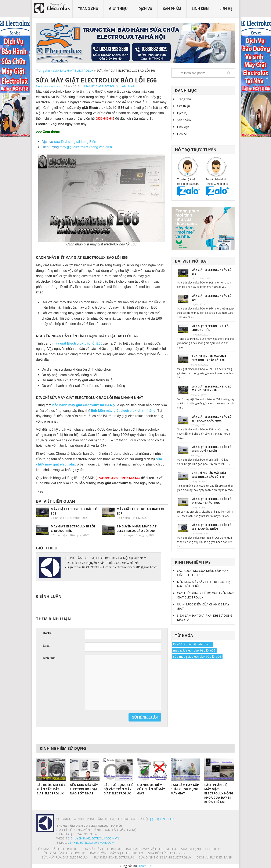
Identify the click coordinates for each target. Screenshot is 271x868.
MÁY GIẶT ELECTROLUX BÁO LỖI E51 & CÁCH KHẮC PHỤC (212, 419)
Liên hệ (226, 9)
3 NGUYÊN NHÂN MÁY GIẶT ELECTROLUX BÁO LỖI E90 (209, 358)
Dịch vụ (145, 9)
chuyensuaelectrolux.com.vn (95, 838)
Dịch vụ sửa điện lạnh (214, 857)
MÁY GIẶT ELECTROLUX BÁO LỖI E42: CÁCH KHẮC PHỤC (212, 501)
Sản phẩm (172, 9)
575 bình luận (59, 535)
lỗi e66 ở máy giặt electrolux (192, 644)
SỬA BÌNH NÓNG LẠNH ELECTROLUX (165, 857)
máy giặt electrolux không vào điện (86, 147)
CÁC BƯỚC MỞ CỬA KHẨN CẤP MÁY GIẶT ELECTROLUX (203, 573)
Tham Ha (145, 866)
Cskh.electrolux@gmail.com (91, 843)
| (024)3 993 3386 (161, 819)
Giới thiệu (118, 9)
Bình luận (49, 658)
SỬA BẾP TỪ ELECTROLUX (167, 853)
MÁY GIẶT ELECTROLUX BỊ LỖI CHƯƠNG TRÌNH (210, 328)
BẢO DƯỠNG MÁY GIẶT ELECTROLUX (116, 853)
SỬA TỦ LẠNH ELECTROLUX (201, 849)
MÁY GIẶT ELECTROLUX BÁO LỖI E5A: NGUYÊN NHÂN (212, 388)
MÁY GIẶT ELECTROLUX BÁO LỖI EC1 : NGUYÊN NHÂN (212, 527)
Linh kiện (200, 9)
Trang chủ (88, 9)
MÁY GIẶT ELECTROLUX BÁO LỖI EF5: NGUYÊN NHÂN (212, 449)
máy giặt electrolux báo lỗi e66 (194, 650)
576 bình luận (125, 535)
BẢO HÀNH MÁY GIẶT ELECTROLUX (151, 849)
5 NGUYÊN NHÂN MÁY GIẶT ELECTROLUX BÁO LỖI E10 (209, 475)
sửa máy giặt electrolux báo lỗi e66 (197, 656)
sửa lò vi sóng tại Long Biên (75, 142)
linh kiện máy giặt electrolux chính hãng (123, 411)
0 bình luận (129, 86)
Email (47, 646)
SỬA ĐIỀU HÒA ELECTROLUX (113, 857)
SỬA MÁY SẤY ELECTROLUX (101, 849)
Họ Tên (48, 633)
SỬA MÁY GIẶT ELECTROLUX (73, 71)
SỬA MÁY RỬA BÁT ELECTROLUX (65, 857)
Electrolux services (48, 86)
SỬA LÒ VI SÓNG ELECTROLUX (63, 853)
